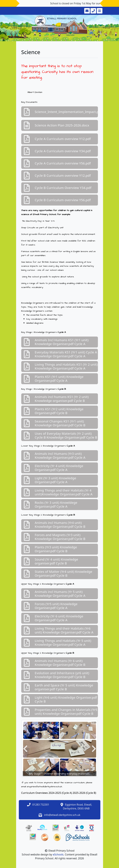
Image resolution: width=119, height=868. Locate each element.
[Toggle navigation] (99, 11)
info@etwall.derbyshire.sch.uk (62, 815)
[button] (25, 749)
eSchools (58, 854)
